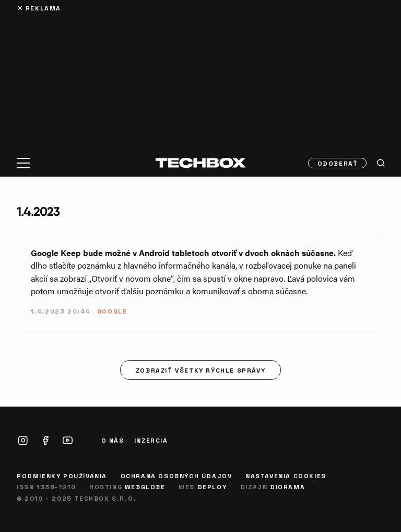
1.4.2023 (38, 211)
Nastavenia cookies (286, 476)
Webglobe (145, 487)
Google (112, 311)
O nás (113, 440)
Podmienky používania (62, 476)
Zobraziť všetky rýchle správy (200, 370)
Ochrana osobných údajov (176, 476)
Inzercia (151, 440)
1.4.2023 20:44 (61, 311)
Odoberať (338, 163)
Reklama (43, 8)
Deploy (212, 487)
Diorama (287, 487)
